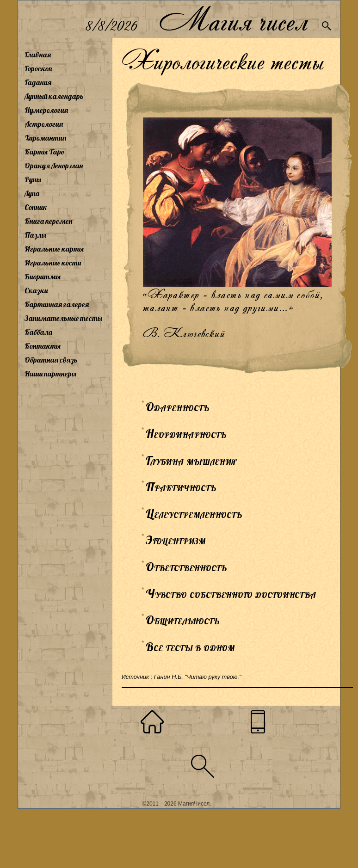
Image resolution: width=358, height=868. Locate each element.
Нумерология (46, 110)
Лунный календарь (54, 96)
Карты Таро (44, 152)
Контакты (43, 346)
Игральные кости (53, 263)
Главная (38, 55)
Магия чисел (233, 19)
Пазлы (35, 235)
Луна (32, 193)
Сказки (36, 290)
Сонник (36, 207)
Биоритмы (43, 277)
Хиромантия (45, 138)
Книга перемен (48, 221)
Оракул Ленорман (54, 166)
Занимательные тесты (63, 318)
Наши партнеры (50, 374)
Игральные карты (54, 249)
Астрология (44, 124)
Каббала (38, 332)
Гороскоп (38, 68)
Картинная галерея (57, 304)
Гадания (38, 82)
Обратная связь (51, 360)
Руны (33, 179)
